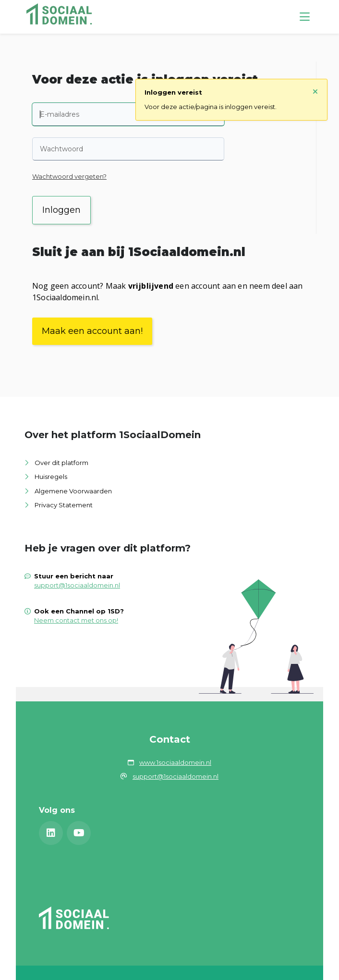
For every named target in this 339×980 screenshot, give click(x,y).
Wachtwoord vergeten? (69, 176)
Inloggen (61, 210)
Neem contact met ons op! (76, 620)
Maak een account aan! (92, 331)
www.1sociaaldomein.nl (175, 762)
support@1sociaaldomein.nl (77, 585)
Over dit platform (61, 463)
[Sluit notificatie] (315, 92)
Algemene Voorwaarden (73, 491)
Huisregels (51, 477)
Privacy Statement (64, 505)
